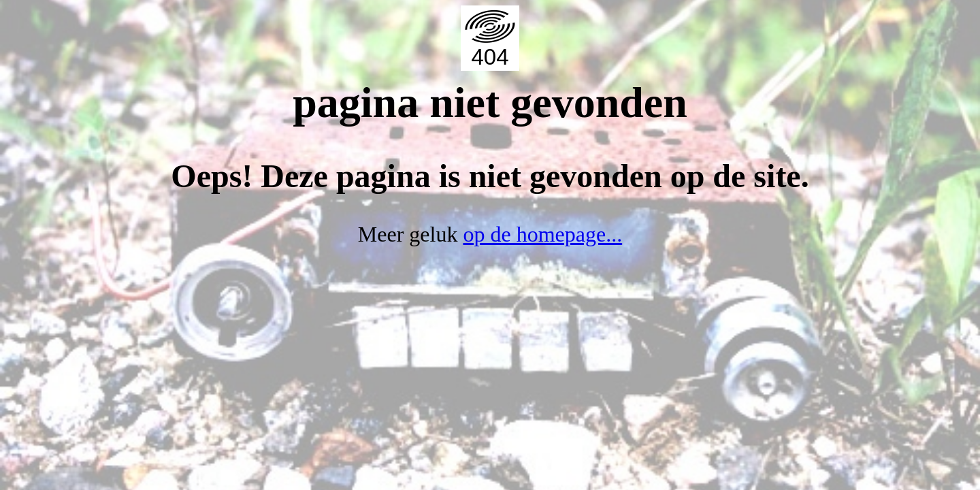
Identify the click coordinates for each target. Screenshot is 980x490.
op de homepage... (542, 234)
